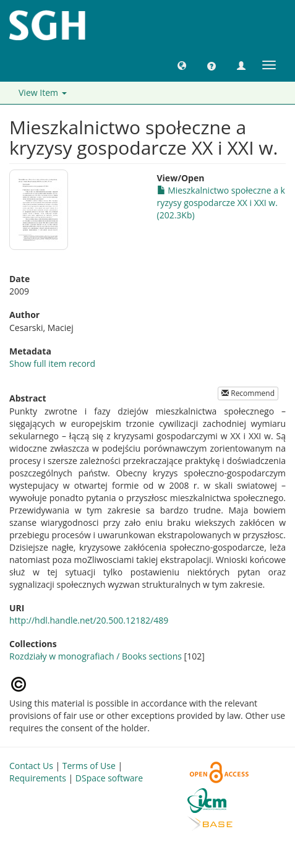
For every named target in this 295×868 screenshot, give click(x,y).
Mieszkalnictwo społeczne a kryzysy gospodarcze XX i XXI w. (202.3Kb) (221, 203)
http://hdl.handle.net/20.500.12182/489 (89, 620)
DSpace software (109, 778)
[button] (182, 65)
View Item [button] (43, 92)
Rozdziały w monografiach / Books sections (96, 656)
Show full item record (52, 363)
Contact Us (31, 766)
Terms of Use (89, 766)
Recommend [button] (248, 393)
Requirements (38, 778)
